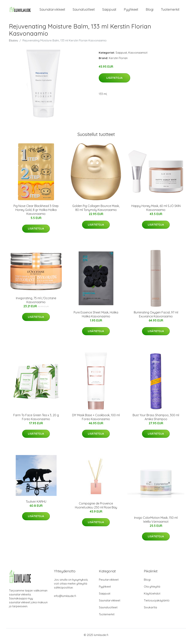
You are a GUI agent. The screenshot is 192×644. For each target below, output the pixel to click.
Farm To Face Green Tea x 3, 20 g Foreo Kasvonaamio (36, 420)
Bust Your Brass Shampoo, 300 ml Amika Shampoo (156, 420)
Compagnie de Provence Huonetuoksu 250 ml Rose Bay (96, 508)
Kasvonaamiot (138, 55)
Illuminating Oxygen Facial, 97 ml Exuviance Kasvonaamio (156, 317)
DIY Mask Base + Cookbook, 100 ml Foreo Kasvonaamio (96, 420)
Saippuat (109, 11)
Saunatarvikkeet (52, 11)
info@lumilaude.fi (65, 599)
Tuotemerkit (170, 11)
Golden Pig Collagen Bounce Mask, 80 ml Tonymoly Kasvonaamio (96, 210)
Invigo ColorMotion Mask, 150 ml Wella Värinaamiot (156, 522)
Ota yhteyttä (152, 589)
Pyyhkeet (131, 11)
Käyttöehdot (152, 596)
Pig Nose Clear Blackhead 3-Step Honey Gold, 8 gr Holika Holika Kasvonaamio (36, 212)
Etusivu (13, 43)
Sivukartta (150, 610)
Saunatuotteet (84, 11)
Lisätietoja (114, 80)
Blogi (150, 11)
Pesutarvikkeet (109, 582)
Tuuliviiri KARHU (36, 504)
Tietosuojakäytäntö (157, 603)
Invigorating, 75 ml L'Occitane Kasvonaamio (36, 303)
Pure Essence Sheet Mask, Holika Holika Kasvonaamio (96, 317)
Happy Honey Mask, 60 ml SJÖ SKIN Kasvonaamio (156, 210)
